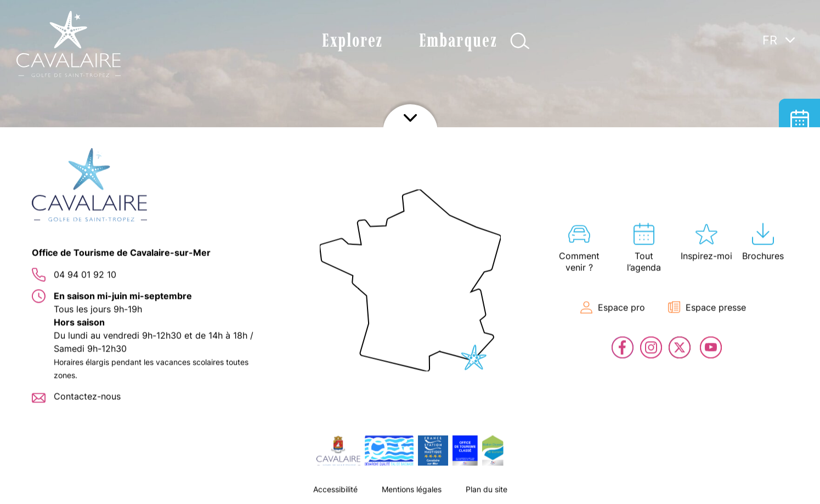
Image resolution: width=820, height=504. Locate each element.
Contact (799, 325)
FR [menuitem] (770, 40)
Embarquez (458, 40)
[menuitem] (779, 39)
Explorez (352, 40)
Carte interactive (799, 202)
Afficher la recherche (520, 41)
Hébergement (799, 160)
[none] (779, 65)
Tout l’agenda (799, 119)
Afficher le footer (410, 490)
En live (799, 284)
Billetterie (799, 243)
